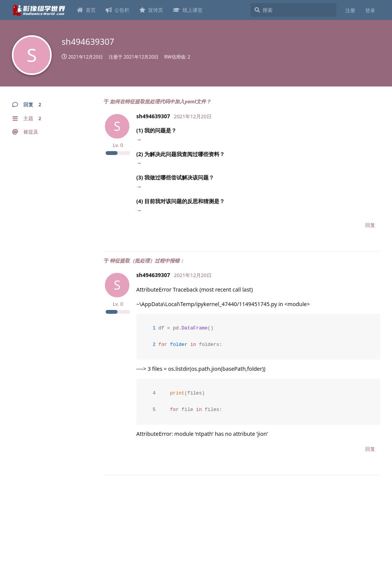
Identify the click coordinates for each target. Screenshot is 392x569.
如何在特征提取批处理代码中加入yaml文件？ (160, 101)
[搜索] (293, 10)
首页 (86, 10)
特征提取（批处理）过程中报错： (147, 261)
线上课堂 (188, 10)
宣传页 (151, 10)
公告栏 (118, 10)
